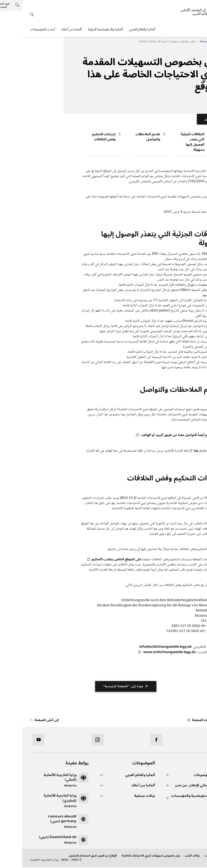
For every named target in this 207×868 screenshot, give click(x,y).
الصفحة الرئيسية (187, 41)
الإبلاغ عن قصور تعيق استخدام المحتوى (71, 856)
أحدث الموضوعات (20, 29)
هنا (174, 451)
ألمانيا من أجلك (49, 29)
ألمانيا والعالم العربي (120, 29)
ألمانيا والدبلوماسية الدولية (83, 29)
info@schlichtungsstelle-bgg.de (143, 647)
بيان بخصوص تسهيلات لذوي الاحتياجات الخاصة (129, 856)
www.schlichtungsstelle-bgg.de (147, 653)
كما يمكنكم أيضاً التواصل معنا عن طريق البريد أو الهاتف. (158, 435)
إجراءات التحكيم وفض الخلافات (82, 137)
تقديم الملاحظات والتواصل (126, 137)
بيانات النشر (170, 856)
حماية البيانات (191, 856)
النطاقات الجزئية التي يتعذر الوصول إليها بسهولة (170, 142)
